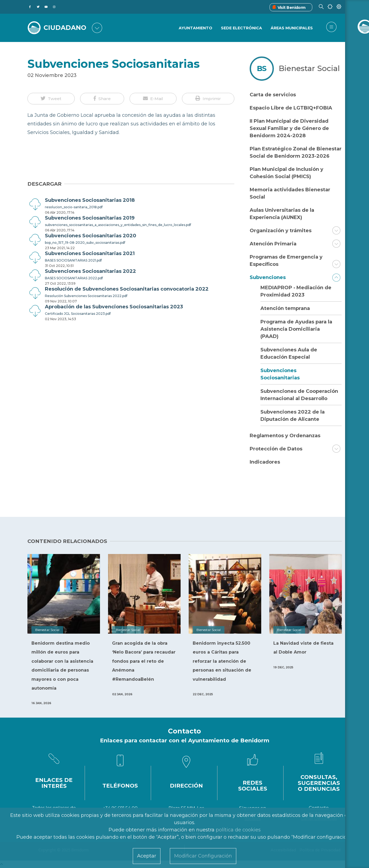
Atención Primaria (273, 244)
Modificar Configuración (203, 856)
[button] (51, 99)
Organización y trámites (281, 231)
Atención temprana (285, 308)
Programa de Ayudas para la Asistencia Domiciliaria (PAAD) (296, 329)
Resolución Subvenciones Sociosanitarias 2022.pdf (86, 296)
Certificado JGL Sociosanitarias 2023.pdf (78, 314)
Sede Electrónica (241, 28)
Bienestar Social (309, 68)
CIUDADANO (66, 27)
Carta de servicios (273, 95)
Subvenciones (268, 277)
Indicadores (265, 462)
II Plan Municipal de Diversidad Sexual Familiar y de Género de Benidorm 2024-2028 (289, 128)
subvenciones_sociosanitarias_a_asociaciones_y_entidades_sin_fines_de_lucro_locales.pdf (118, 225)
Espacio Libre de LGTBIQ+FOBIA (291, 108)
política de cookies (238, 830)
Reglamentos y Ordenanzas (285, 436)
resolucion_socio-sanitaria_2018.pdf (74, 207)
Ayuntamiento (195, 28)
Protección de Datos (276, 449)
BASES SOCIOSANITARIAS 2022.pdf (74, 278)
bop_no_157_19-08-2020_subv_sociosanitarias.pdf (85, 243)
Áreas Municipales (292, 28)
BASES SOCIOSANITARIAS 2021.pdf (73, 260)
